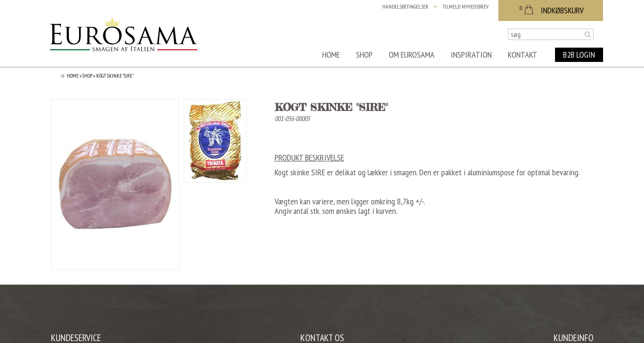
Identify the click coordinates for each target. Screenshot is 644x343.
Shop (364, 55)
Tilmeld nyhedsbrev (466, 6)
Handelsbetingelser (405, 6)
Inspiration (471, 55)
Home (331, 55)
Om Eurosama (412, 55)
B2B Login (579, 55)
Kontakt (523, 55)
